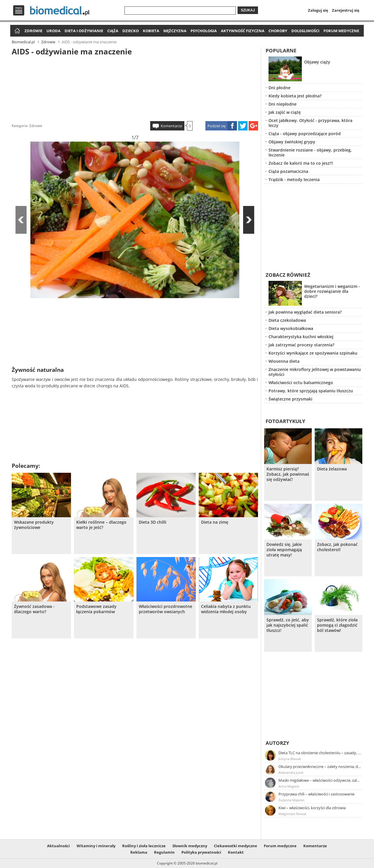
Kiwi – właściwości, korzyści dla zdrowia (312, 808)
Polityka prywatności (201, 852)
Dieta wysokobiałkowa (291, 328)
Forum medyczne (341, 31)
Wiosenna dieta (284, 361)
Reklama (139, 852)
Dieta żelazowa (332, 469)
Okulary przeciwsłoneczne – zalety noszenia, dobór (320, 766)
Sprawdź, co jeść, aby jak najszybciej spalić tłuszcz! (288, 625)
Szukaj (248, 10)
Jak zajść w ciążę (285, 112)
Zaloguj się (318, 10)
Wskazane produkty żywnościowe (34, 525)
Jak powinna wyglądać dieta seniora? (305, 312)
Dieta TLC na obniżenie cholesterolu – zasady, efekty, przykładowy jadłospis (320, 753)
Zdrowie (33, 31)
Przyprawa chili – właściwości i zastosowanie (316, 794)
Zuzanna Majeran (291, 800)
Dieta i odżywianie (84, 31)
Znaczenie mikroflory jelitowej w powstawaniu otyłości (315, 372)
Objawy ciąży (317, 62)
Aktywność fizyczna (243, 31)
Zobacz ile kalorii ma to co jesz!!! (301, 163)
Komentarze (171, 126)
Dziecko (131, 31)
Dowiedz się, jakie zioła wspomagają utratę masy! (284, 550)
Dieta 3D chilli (153, 522)
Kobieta (151, 31)
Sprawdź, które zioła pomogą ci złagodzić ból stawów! (337, 625)
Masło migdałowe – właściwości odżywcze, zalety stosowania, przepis (320, 780)
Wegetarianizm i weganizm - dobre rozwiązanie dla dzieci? (332, 291)
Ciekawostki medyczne (236, 846)
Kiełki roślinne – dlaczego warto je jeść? (101, 525)
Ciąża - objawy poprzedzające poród (305, 134)
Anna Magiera (289, 786)
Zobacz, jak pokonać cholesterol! (337, 547)
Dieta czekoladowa (287, 320)
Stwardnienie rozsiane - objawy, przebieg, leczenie (310, 152)
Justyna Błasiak (290, 759)
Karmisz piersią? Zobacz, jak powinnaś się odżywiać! (288, 474)
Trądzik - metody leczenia (294, 179)
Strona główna (17, 31)
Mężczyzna (175, 31)
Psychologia (204, 31)
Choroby (278, 31)
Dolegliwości (305, 31)
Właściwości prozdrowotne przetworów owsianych (166, 609)
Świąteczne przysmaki (290, 399)
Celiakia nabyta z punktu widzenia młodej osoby (226, 609)
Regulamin (164, 852)
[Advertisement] (135, 87)
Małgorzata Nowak (292, 814)
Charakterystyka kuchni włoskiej (301, 337)
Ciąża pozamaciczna (288, 171)
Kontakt (236, 852)
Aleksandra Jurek (291, 772)
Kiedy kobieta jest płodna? (295, 96)
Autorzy (277, 743)
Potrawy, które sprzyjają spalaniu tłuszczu (311, 391)
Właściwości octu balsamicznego (301, 383)
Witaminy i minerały (96, 846)
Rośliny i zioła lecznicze (144, 846)
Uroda (53, 31)
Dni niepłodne (283, 104)
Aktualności (58, 846)
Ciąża (113, 31)
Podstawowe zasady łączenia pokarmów (96, 609)
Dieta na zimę (215, 522)
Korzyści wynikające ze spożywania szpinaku (313, 353)
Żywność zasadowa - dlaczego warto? (34, 609)
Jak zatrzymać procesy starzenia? (301, 345)
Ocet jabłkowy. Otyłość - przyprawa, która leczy (310, 123)
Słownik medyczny (190, 846)
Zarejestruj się (346, 10)
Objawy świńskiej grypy (292, 142)
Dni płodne (279, 88)
